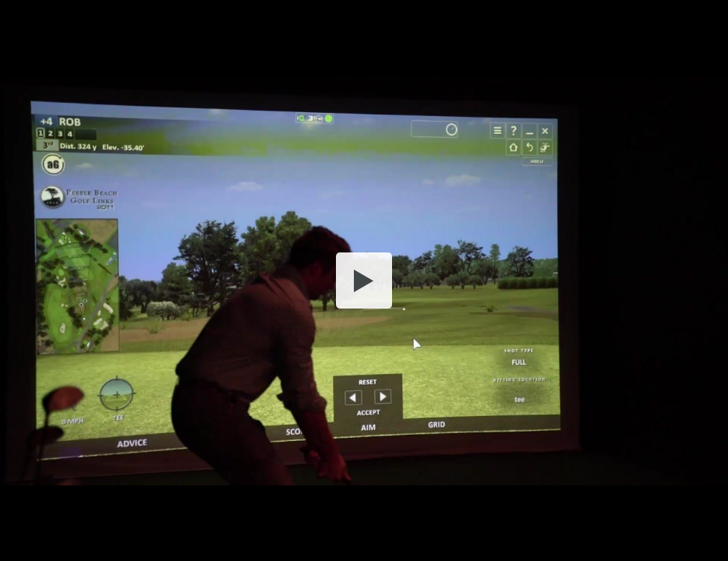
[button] (364, 280)
